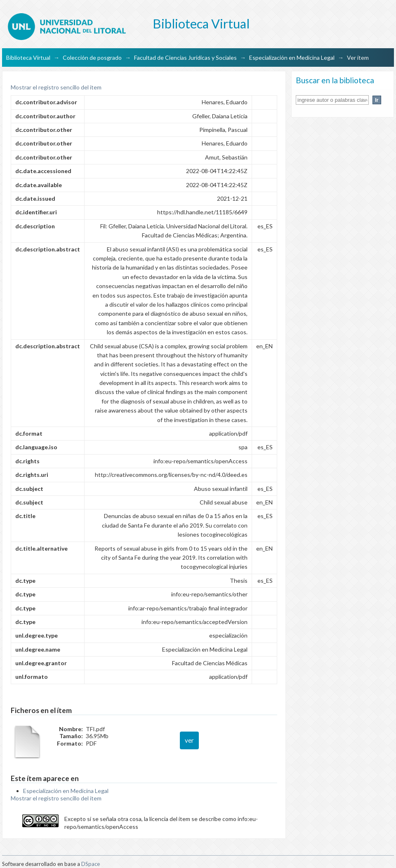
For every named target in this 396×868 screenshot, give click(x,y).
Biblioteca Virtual (28, 57)
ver (189, 740)
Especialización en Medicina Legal (292, 57)
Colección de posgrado (92, 57)
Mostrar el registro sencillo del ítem (56, 87)
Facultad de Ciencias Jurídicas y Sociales (185, 57)
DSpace (91, 864)
